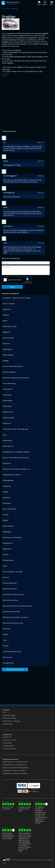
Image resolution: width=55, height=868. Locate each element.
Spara (12, 287)
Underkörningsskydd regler (12, 651)
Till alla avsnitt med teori (15, 669)
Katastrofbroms (8, 446)
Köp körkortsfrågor (9, 715)
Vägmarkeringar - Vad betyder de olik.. (15, 762)
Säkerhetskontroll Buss (11, 600)
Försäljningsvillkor (9, 746)
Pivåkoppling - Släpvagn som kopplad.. (15, 773)
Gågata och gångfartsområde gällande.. (16, 768)
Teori (8, 8)
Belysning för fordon (10, 326)
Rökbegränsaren (8, 560)
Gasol (5, 435)
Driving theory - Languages (12, 721)
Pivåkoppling (7, 532)
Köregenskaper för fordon (12, 475)
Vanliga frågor (7, 743)
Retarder (6, 555)
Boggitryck (6, 332)
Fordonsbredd (8, 389)
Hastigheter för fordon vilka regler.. (14, 771)
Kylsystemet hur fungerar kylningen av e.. (17, 469)
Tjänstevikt (6, 629)
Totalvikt (5, 634)
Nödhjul (5, 520)
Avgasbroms (7, 309)
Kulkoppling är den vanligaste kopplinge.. (16, 452)
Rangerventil (7, 549)
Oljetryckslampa (8, 526)
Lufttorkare (7, 497)
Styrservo (6, 577)
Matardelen (7, 503)
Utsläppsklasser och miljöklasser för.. (15, 765)
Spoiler (5, 566)
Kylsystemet (7, 463)
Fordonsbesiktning (9, 383)
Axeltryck (6, 315)
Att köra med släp (9, 304)
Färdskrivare (7, 423)
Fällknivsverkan (8, 412)
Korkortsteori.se (25, 860)
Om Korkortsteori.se (9, 749)
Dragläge (6, 361)
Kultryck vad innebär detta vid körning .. (16, 458)
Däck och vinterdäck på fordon (13, 366)
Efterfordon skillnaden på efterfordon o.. (16, 378)
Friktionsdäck (7, 406)
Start (3, 8)
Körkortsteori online (9, 740)
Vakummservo (8, 657)
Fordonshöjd (7, 395)
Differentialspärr (8, 355)
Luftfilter (6, 492)
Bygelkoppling (7, 349)
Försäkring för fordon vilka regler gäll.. (16, 429)
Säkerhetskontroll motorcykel (13, 623)
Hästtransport (7, 440)
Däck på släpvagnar (9, 372)
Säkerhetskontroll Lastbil (11, 612)
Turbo (5, 640)
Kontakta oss (7, 737)
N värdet (6, 515)
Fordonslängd (7, 401)
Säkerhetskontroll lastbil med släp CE (15, 617)
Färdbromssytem (9, 418)
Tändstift (6, 646)
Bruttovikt (6, 343)
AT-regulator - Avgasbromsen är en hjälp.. (17, 298)
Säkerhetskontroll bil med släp (13, 594)
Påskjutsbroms (8, 543)
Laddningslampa (8, 480)
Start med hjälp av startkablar (13, 572)
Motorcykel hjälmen (9, 509)
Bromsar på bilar (8, 338)
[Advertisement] (26, 90)
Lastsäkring (7, 486)
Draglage (14, 8)
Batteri (5, 321)
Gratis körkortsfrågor (10, 718)
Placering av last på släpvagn (12, 537)
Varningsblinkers (8, 663)
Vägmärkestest (8, 724)
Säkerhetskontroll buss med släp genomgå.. (18, 606)
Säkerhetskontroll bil (10, 589)
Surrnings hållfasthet (10, 583)
